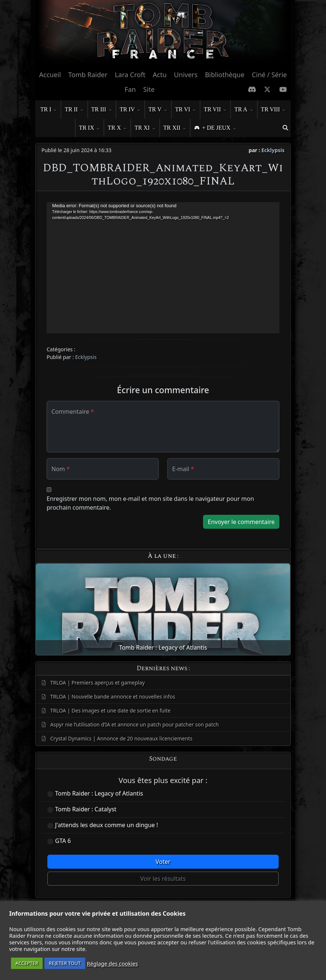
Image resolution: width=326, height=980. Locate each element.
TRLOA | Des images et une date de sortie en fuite (111, 710)
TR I (49, 110)
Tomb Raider (88, 75)
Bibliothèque (225, 75)
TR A (244, 110)
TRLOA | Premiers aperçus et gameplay (98, 683)
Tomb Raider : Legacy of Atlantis (99, 793)
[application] (163, 268)
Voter (163, 862)
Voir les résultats (163, 879)
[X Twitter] (267, 89)
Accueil (50, 75)
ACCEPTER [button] (27, 963)
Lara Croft (130, 75)
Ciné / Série (269, 75)
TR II (74, 110)
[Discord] (252, 89)
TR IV (130, 110)
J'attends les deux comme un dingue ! (106, 825)
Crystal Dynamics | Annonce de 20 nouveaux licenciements (122, 738)
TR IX (89, 128)
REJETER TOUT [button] (65, 963)
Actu (160, 75)
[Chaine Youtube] (283, 89)
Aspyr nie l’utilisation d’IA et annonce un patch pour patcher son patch (135, 724)
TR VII (215, 110)
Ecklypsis (273, 150)
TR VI (186, 110)
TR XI (145, 128)
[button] (285, 128)
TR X (117, 128)
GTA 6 (63, 841)
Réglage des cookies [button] (113, 963)
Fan (130, 89)
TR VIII (274, 110)
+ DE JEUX (219, 128)
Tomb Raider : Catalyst (86, 809)
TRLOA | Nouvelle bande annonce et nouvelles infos (113, 697)
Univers (186, 75)
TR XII (175, 128)
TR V (158, 110)
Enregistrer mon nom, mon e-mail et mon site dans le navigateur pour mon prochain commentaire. (150, 503)
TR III (102, 110)
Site (149, 89)
